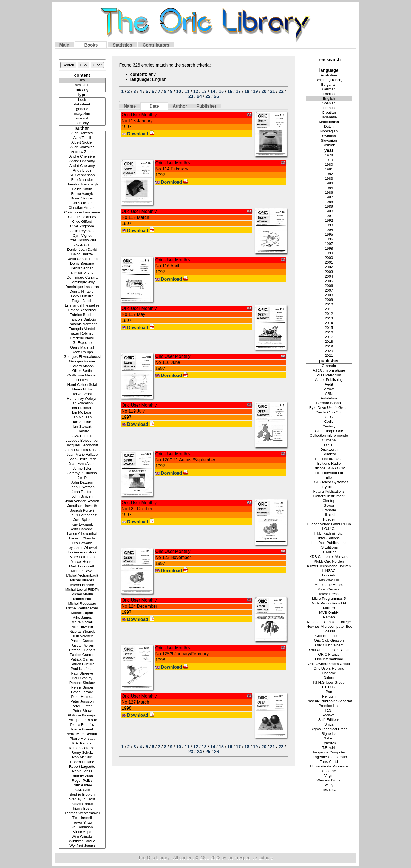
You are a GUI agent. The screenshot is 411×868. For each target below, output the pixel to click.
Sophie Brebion (82, 795)
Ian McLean (82, 417)
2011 (329, 309)
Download (141, 134)
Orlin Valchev (82, 636)
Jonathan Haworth (82, 506)
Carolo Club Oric (329, 412)
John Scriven (82, 497)
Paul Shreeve (82, 674)
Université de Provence (329, 766)
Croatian (329, 113)
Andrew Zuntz (82, 152)
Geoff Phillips (82, 352)
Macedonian (329, 122)
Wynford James (82, 846)
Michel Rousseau (82, 604)
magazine (82, 114)
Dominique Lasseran (82, 287)
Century (329, 426)
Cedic (329, 422)
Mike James (82, 618)
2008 (329, 295)
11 (187, 91)
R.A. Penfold (82, 743)
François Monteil (82, 329)
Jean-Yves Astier (82, 464)
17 (238, 91)
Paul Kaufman (82, 669)
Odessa (329, 631)
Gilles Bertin (82, 371)
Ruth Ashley (82, 785)
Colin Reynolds (82, 231)
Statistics (122, 45)
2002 (329, 267)
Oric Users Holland (329, 669)
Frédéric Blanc (82, 338)
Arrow (329, 389)
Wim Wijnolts (82, 837)
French (329, 108)
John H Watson (82, 487)
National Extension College (329, 622)
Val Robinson (82, 827)
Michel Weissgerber (82, 608)
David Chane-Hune (82, 259)
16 (230, 91)
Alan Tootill (82, 138)
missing (82, 90)
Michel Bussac (82, 585)
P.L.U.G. (329, 687)
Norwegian (329, 131)
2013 (329, 319)
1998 (329, 249)
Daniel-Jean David (82, 250)
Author (180, 106)
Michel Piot (82, 599)
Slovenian (329, 141)
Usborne (329, 771)
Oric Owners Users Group (329, 664)
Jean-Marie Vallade (82, 455)
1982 (329, 174)
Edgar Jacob (82, 301)
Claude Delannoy (82, 217)
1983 (329, 179)
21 (273, 91)
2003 (329, 272)
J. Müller (329, 552)
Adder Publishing (329, 380)
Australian (329, 75)
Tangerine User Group (329, 757)
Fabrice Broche (82, 315)
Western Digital (329, 780)
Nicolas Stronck (82, 632)
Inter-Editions (329, 538)
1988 (329, 202)
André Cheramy (82, 161)
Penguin (329, 697)
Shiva (329, 725)
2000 (329, 258)
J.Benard (82, 431)
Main (64, 45)
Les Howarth (82, 543)
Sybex (329, 739)
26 (216, 96)
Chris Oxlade (82, 203)
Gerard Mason (82, 366)
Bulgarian (329, 85)
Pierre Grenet (82, 729)
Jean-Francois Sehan (82, 450)
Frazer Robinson (82, 334)
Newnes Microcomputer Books (329, 627)
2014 (329, 323)
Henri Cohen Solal (82, 385)
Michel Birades (82, 580)
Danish (329, 94)
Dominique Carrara (82, 278)
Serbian (329, 145)
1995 (329, 235)
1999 (329, 253)
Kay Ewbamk (82, 525)
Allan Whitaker (82, 147)
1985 (329, 188)
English (329, 99)
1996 (329, 239)
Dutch (329, 127)
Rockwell (329, 715)
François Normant (82, 324)
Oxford (329, 678)
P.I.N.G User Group (329, 683)
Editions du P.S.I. (329, 459)
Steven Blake (82, 804)
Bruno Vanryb (82, 194)
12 (196, 91)
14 (213, 91)
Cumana (329, 440)
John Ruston (82, 492)
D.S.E (329, 445)
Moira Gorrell (82, 622)
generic (82, 109)
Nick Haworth (82, 627)
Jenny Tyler (82, 469)
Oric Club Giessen (329, 641)
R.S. (329, 711)
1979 (329, 160)
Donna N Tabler (82, 292)
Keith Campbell (82, 529)
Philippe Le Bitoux (82, 720)
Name (130, 106)
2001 (329, 263)
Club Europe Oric (329, 431)
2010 (329, 305)
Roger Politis (82, 781)
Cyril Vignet (82, 236)
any (82, 80)
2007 (329, 291)
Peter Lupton (82, 706)
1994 (329, 230)
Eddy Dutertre (82, 296)
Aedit (329, 385)
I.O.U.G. (329, 529)
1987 (329, 197)
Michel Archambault (82, 576)
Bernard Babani (329, 403)
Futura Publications (329, 492)
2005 (329, 281)
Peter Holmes (82, 697)
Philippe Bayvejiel (82, 716)
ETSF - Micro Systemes (329, 482)
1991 (329, 216)
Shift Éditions (329, 720)
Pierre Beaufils (82, 725)
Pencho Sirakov (82, 683)
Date (154, 106)
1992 (329, 221)
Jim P (82, 478)
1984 (329, 183)
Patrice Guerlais (82, 650)
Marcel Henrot (82, 562)
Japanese (329, 117)
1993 (329, 225)
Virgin (329, 776)
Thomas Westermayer (82, 813)
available (82, 85)
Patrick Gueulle (82, 664)
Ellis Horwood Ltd (329, 473)
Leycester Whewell (82, 548)
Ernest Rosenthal (82, 310)
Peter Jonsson (82, 702)
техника (329, 790)
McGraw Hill (329, 580)
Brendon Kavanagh (82, 185)
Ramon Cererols (82, 748)
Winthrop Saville (82, 841)
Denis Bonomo (82, 264)
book (82, 100)
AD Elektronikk (329, 375)
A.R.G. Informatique (329, 371)
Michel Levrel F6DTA (82, 590)
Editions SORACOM (329, 468)
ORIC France (329, 655)
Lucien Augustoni (82, 553)
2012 (329, 314)
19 (256, 91)
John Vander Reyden (82, 501)
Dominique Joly (82, 282)
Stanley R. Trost (82, 799)
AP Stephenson (82, 175)
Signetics (329, 734)
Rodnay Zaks (82, 776)
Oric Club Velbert (329, 645)
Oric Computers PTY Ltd (329, 650)
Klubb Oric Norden (329, 562)
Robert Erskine (82, 762)
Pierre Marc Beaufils (82, 734)
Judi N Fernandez (82, 515)
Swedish (329, 136)
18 (247, 91)
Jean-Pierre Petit (82, 459)
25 (208, 96)
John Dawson (82, 483)
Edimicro (329, 454)
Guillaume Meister (82, 376)
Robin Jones (82, 771)
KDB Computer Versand (329, 557)
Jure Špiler (82, 520)
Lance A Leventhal (82, 534)
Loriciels (329, 576)
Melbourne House (329, 585)
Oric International (329, 659)
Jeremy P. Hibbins (82, 473)
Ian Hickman (82, 408)
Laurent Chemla (82, 539)
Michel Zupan (82, 613)
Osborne (329, 673)
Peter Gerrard (82, 692)
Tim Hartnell (82, 818)
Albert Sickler (82, 143)
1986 (329, 193)
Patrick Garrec (82, 660)
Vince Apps (82, 832)
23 (191, 96)
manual (82, 119)
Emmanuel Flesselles (82, 306)
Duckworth (329, 450)
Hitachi (329, 515)
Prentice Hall (329, 706)
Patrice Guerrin (82, 655)
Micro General (329, 589)
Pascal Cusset (82, 641)
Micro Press (329, 594)
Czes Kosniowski (82, 240)
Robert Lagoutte (82, 767)
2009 (329, 300)
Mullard (329, 608)
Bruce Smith (82, 189)
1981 (329, 169)
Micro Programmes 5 (329, 599)
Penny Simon (82, 688)
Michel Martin (82, 594)
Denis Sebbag (82, 268)
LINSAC (329, 571)
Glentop (329, 501)
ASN (329, 394)
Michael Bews (82, 571)
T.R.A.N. (329, 748)
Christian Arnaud (82, 208)
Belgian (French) (329, 80)
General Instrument (329, 496)
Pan (329, 692)
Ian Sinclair (82, 422)
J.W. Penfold (82, 436)
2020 (329, 351)
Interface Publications (329, 543)
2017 (329, 337)
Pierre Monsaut (82, 739)
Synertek (329, 743)
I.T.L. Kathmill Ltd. (329, 534)
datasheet (82, 105)
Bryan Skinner (82, 199)
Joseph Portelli (82, 511)
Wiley (329, 785)
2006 (329, 286)
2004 (329, 277)
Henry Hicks (82, 389)
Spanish (329, 103)
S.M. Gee (82, 790)
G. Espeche (82, 343)
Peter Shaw (82, 711)
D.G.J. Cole (82, 245)
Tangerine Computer (329, 753)
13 (204, 91)
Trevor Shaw (82, 823)
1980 (329, 165)
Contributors (156, 45)
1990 (329, 211)
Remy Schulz (82, 753)
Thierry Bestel (82, 809)
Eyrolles (329, 487)
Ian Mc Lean (82, 413)
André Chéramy (82, 166)
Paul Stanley (82, 678)
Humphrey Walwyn (82, 399)
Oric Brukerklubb (329, 636)
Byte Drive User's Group (329, 408)
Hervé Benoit (82, 394)
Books (91, 45)
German (329, 89)
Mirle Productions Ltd (329, 603)
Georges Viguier (82, 362)
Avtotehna (329, 399)
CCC (329, 417)
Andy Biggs (82, 171)
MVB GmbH (329, 613)
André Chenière (82, 157)
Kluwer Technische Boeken (329, 566)
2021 (329, 356)
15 (221, 91)
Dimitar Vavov (82, 273)
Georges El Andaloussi (82, 357)
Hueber (329, 520)
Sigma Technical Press (329, 729)
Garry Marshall (82, 348)
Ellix (329, 478)
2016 (329, 332)
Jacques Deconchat (82, 445)
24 (199, 96)
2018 (329, 342)
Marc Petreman (82, 557)
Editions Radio (329, 464)
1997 (329, 244)
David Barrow (82, 254)
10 (178, 91)
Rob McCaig (82, 757)
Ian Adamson (82, 403)
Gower (329, 506)
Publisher (206, 106)
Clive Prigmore (82, 226)
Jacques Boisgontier (82, 441)
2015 (329, 328)
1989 (329, 207)
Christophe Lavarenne (82, 212)
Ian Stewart (82, 427)
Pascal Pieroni (82, 646)
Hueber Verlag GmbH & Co (329, 524)
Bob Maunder (82, 180)
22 (281, 91)
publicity (82, 123)
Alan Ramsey (82, 133)
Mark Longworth (82, 566)
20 (264, 91)
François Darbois (82, 320)
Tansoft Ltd (329, 762)
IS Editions (329, 548)
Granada (329, 366)
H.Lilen (82, 380)
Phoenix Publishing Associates (329, 701)
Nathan (329, 617)
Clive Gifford (82, 222)
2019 (329, 346)
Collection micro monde (329, 436)
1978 (329, 155)
